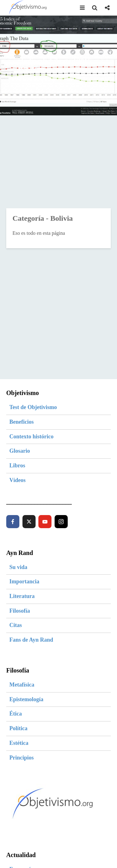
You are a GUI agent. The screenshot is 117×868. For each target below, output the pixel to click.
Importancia (24, 581)
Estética (19, 743)
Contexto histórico (31, 436)
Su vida (18, 567)
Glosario (20, 451)
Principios (22, 758)
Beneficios (22, 422)
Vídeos (17, 480)
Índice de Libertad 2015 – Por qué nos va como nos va (58, 65)
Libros (17, 465)
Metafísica (22, 685)
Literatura (22, 596)
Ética (16, 714)
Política (18, 728)
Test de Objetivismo (33, 407)
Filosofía (20, 611)
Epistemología (26, 699)
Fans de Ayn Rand (31, 640)
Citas (16, 625)
